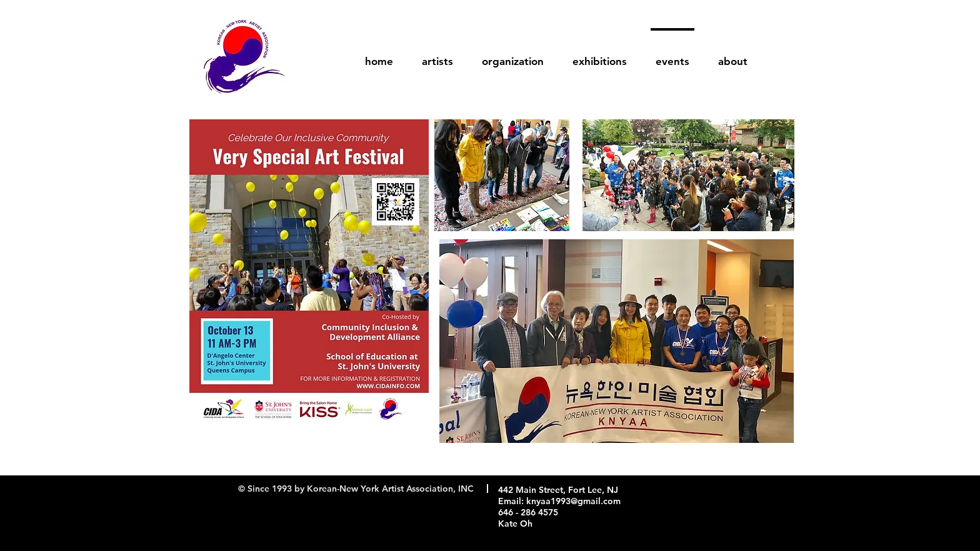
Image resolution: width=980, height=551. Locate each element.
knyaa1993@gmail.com (573, 501)
